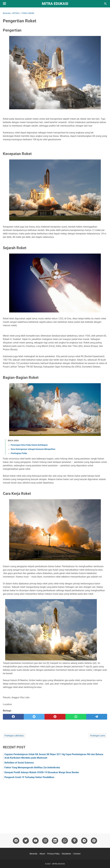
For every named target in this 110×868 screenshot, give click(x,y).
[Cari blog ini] (105, 4)
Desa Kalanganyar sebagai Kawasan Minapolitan (33, 449)
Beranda (33, 854)
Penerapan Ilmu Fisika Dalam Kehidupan (29, 445)
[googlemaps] (74, 841)
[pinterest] (55, 717)
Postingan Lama (98, 736)
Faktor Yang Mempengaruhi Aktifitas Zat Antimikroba (32, 768)
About (42, 854)
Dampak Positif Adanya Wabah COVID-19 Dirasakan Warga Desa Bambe (42, 772)
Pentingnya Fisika (19, 453)
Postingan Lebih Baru (14, 736)
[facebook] (13, 717)
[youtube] (36, 841)
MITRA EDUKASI (55, 4)
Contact (77, 854)
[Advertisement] (55, 805)
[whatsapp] (76, 717)
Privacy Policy (53, 854)
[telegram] (97, 717)
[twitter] (34, 717)
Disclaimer (66, 854)
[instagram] (45, 841)
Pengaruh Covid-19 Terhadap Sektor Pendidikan (29, 777)
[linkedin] (55, 841)
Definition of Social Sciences (19, 763)
